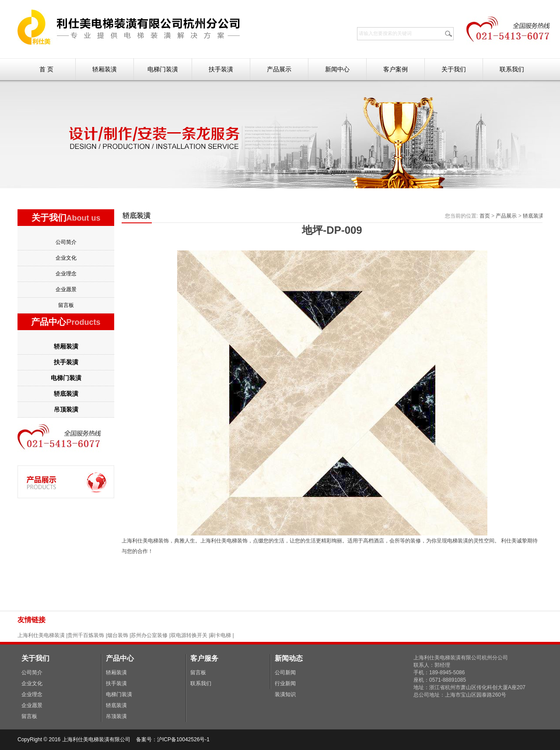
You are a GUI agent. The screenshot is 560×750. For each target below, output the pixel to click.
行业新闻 (285, 683)
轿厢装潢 (105, 69)
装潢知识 (285, 694)
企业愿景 (66, 289)
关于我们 (454, 69)
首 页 (46, 69)
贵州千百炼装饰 (86, 635)
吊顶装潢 (66, 409)
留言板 (66, 305)
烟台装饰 (118, 635)
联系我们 (512, 69)
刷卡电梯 (221, 635)
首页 (485, 216)
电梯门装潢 (163, 69)
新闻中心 (337, 69)
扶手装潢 (221, 69)
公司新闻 (285, 673)
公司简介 (66, 242)
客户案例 (395, 69)
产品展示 (279, 69)
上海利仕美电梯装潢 (41, 635)
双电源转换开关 (189, 635)
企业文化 (66, 258)
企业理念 (66, 274)
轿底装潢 (66, 394)
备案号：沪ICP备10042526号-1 (173, 739)
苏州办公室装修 (149, 635)
